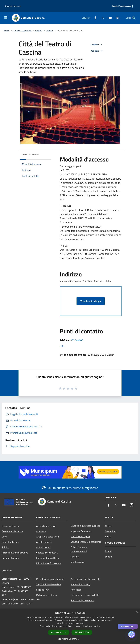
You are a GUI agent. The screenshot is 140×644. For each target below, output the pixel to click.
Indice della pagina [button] (31, 155)
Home (7, 31)
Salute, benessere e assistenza (86, 542)
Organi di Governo (11, 526)
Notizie (109, 526)
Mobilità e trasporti (80, 536)
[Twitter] (102, 18)
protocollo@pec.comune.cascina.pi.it (21, 599)
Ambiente (41, 531)
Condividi (97, 45)
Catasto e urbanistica (47, 553)
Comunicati (111, 531)
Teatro (50, 31)
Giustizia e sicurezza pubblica (85, 526)
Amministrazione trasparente (85, 579)
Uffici (4, 537)
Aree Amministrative (12, 531)
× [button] (137, 612)
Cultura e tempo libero (48, 558)
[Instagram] (116, 18)
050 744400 (77, 340)
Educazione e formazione (49, 563)
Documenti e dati (10, 558)
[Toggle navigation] (6, 17)
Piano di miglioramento (82, 600)
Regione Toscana (13, 6)
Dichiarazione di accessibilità (85, 595)
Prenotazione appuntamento (51, 579)
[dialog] (70, 626)
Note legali (76, 590)
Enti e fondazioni (10, 542)
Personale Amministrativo (15, 553)
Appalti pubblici (44, 542)
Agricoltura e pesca (46, 526)
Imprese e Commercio (81, 531)
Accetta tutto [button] (59, 632)
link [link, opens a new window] (98, 626)
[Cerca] (134, 18)
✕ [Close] (135, 626)
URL (62, 346)
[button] (70, 639)
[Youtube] (109, 18)
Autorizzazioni (43, 547)
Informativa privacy (80, 584)
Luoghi (39, 31)
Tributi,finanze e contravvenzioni (79, 549)
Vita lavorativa (78, 562)
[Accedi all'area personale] (122, 6)
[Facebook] (94, 18)
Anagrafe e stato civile (48, 537)
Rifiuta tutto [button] (82, 632)
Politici (5, 547)
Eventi (108, 551)
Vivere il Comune (23, 31)
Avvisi (108, 537)
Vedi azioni (97, 51)
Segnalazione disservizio (48, 584)
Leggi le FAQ (42, 590)
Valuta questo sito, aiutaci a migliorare (70, 488)
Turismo (75, 557)
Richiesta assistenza (46, 595)
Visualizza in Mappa (91, 301)
